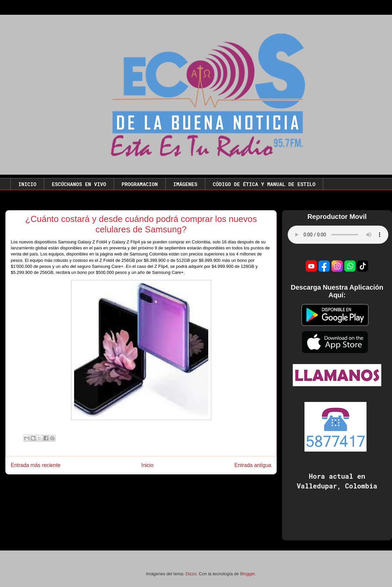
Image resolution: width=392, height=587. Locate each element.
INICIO (27, 184)
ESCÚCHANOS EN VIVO (79, 184)
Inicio (147, 465)
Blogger (247, 574)
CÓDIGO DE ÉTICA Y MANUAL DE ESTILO (264, 184)
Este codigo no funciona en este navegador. (338, 235)
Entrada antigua (253, 465)
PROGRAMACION (140, 184)
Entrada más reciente (36, 465)
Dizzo (191, 574)
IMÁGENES (185, 184)
